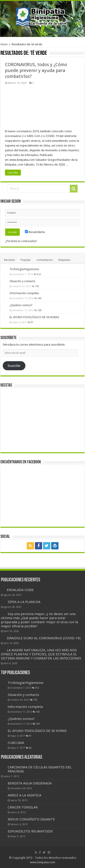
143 (39, 298)
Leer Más (13, 173)
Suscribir (14, 366)
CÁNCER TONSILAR (23, 807)
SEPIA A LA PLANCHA (24, 602)
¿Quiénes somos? (21, 305)
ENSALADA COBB (20, 590)
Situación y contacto (22, 281)
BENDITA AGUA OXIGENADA (30, 783)
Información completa (24, 293)
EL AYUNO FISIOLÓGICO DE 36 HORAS (34, 317)
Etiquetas (64, 260)
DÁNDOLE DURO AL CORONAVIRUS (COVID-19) (44, 638)
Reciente (10, 260)
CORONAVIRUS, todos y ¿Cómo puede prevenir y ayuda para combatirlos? (36, 70)
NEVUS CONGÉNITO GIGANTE (31, 819)
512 (39, 274)
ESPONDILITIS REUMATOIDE (30, 831)
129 (39, 310)
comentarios (45, 260)
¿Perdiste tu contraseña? (21, 241)
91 (32, 322)
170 (37, 286)
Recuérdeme (35, 232)
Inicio (4, 44)
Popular (26, 260)
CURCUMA (16, 743)
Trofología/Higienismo (24, 269)
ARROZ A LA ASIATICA (24, 795)
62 (30, 748)
